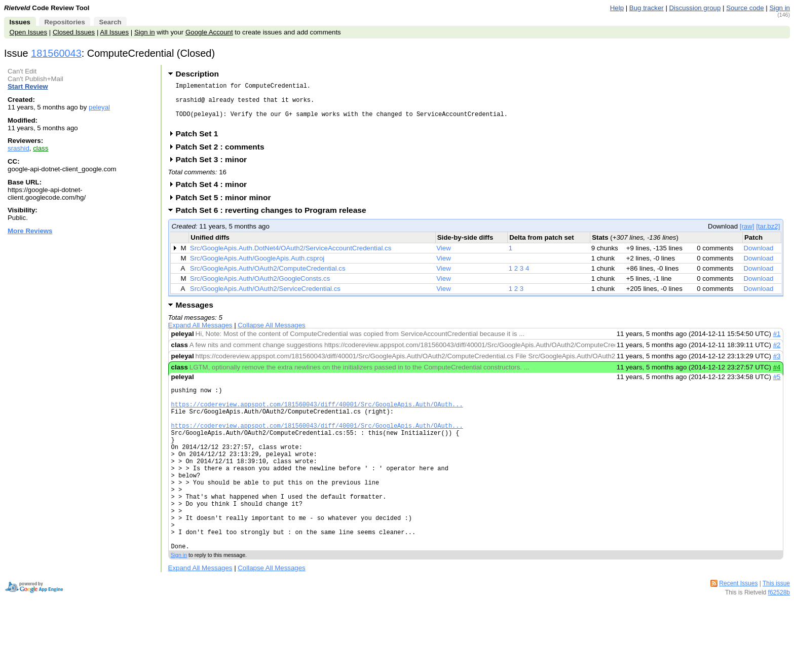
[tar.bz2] (768, 235)
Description (197, 74)
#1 (777, 343)
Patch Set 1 (200, 143)
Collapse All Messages (271, 334)
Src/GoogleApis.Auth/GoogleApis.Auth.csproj (257, 267)
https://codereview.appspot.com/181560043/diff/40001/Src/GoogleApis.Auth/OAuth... (317, 418)
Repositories (64, 22)
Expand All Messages (200, 334)
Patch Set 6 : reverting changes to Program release (274, 219)
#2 (777, 354)
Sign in (780, 8)
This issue (776, 627)
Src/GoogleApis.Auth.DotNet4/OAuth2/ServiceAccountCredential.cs (291, 257)
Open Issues (28, 32)
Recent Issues (738, 627)
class (41, 148)
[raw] (747, 235)
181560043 (56, 53)
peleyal (99, 107)
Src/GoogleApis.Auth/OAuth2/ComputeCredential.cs (268, 277)
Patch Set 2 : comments (223, 156)
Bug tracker (647, 8)
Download (759, 257)
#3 (777, 365)
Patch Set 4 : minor (215, 193)
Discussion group (695, 8)
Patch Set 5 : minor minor (227, 207)
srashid (18, 148)
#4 (777, 376)
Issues (20, 22)
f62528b (779, 637)
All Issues (114, 32)
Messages (195, 314)
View (444, 257)
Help (617, 8)
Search (110, 22)
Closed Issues (74, 32)
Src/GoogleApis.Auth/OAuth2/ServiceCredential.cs (265, 298)
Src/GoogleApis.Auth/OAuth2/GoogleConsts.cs (260, 288)
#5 (777, 386)
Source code (745, 8)
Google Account (209, 32)
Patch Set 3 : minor (215, 169)
